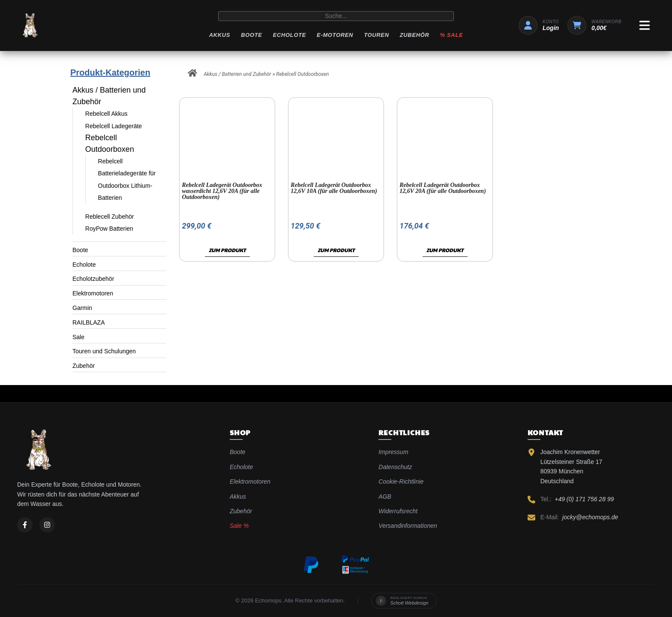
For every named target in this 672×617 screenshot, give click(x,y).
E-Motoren (335, 35)
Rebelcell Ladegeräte (114, 126)
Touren (376, 35)
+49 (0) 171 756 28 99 (584, 499)
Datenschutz (395, 467)
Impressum (393, 452)
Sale (78, 337)
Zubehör (415, 35)
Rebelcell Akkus (106, 114)
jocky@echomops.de (590, 517)
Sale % (239, 526)
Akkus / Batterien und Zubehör (109, 96)
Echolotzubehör (93, 279)
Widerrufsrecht (398, 511)
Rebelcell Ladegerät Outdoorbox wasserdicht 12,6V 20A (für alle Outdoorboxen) (222, 191)
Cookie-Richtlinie (401, 482)
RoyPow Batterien (109, 229)
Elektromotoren (93, 293)
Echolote (289, 35)
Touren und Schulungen (104, 351)
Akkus (220, 35)
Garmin (82, 308)
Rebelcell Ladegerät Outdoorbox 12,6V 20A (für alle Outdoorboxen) (443, 188)
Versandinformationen (408, 526)
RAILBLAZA (88, 322)
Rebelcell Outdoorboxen (302, 74)
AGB (385, 497)
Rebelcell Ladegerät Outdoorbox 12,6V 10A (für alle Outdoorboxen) (334, 188)
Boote (251, 35)
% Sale (452, 35)
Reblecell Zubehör (110, 217)
